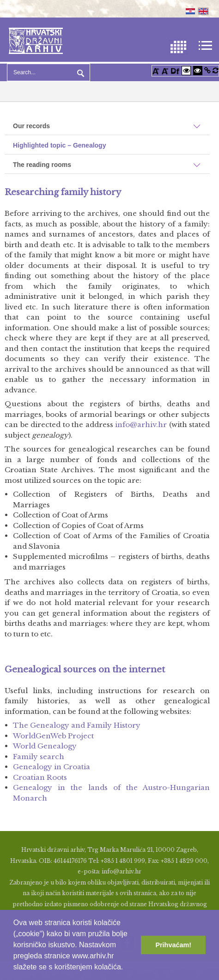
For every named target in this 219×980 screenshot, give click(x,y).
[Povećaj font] (156, 70)
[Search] (49, 72)
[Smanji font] (165, 70)
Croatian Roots (40, 777)
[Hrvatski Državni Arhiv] (36, 40)
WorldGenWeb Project (53, 736)
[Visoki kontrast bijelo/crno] (186, 70)
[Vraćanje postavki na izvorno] (216, 70)
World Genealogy (45, 746)
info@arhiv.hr (141, 425)
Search (79, 72)
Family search (39, 757)
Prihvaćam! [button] (173, 945)
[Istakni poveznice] (207, 70)
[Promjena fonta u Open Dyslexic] (175, 70)
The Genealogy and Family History (77, 725)
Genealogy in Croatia (52, 767)
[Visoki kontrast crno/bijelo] (198, 70)
